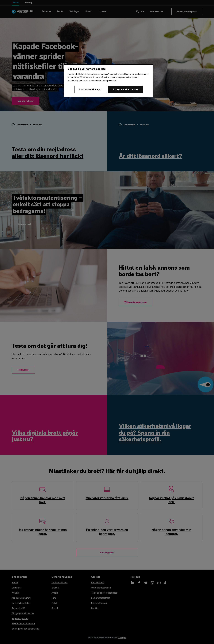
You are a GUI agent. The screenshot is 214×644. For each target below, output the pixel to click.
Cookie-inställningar (90, 89)
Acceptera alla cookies (126, 89)
